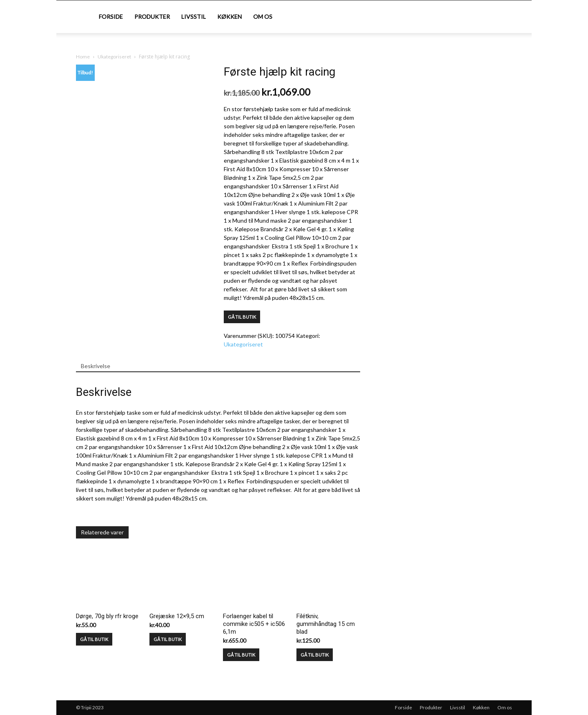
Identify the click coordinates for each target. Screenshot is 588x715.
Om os (263, 17)
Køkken (229, 17)
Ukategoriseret (114, 57)
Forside (111, 17)
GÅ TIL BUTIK (242, 317)
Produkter (152, 17)
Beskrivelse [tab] (96, 366)
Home (83, 57)
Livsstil (194, 17)
